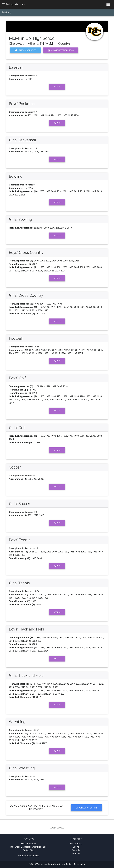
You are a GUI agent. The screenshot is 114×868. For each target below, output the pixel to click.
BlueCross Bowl (29, 844)
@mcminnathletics (25, 50)
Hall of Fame (76, 844)
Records (76, 850)
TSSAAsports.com (13, 4)
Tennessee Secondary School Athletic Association (61, 864)
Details (57, 87)
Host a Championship (29, 856)
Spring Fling (29, 850)
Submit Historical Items (61, 50)
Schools (76, 853)
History (7, 12)
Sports (76, 847)
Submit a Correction (86, 808)
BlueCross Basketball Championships (29, 847)
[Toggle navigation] (108, 4)
